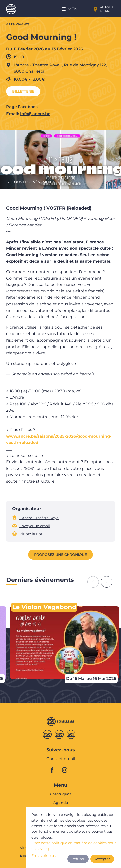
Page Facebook (22, 107)
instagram (66, 770)
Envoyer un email (35, 526)
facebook (55, 770)
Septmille (71, 734)
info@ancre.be (35, 114)
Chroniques (60, 794)
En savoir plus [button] (44, 856)
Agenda (61, 803)
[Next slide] (107, 582)
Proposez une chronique (60, 555)
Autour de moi (107, 9)
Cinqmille (59, 734)
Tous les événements (34, 182)
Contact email (61, 759)
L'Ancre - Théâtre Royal (39, 518)
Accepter (102, 859)
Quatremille (47, 734)
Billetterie (23, 91)
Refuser (78, 859)
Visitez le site (31, 534)
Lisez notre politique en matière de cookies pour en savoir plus (74, 846)
